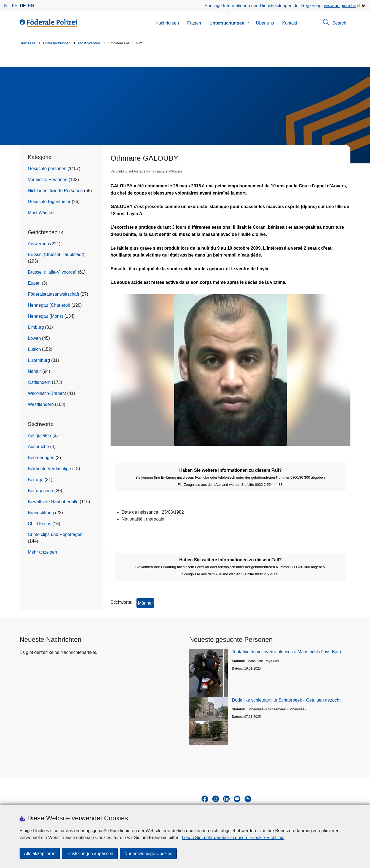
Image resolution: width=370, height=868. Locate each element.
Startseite (27, 43)
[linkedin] (226, 799)
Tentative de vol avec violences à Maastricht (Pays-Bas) (286, 652)
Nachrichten (167, 23)
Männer (145, 603)
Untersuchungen (227, 23)
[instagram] (216, 799)
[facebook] (205, 799)
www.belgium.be (340, 6)
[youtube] (237, 799)
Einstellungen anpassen (90, 854)
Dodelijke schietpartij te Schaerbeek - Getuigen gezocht (286, 700)
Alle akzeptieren (40, 854)
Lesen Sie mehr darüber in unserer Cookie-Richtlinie (233, 838)
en (31, 6)
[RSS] (248, 799)
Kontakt (290, 23)
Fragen (194, 23)
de (23, 6)
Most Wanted (89, 43)
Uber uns (265, 23)
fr (15, 6)
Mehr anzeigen (42, 552)
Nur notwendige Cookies (148, 854)
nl (7, 6)
